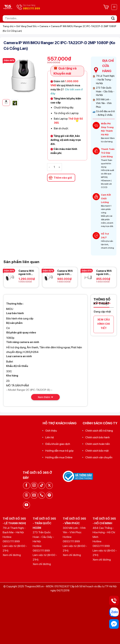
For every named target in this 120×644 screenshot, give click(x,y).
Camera (44, 26)
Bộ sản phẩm (14, 323)
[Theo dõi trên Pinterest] (49, 495)
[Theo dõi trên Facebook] (26, 486)
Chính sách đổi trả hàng (99, 431)
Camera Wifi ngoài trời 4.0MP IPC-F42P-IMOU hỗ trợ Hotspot (104, 273)
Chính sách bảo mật (97, 451)
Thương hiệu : (15, 304)
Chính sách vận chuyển (99, 457)
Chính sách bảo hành (98, 437)
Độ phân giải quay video (21, 332)
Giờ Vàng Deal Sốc (26, 26)
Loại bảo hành (15, 313)
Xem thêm (44, 397)
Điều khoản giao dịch (58, 444)
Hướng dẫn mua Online (59, 457)
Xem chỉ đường (12, 555)
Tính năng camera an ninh (23, 342)
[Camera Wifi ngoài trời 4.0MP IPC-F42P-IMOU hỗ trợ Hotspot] (88, 277)
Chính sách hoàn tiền (98, 444)
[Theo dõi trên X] (49, 486)
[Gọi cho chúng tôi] (42, 495)
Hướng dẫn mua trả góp (59, 451)
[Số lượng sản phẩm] (54, 167)
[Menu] (114, 7)
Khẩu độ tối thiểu (17, 366)
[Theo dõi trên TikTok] (42, 486)
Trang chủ (8, 26)
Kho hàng (12, 376)
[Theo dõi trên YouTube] (26, 505)
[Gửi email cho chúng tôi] (34, 495)
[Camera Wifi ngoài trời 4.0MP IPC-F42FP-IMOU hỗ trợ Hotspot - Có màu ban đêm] (49, 277)
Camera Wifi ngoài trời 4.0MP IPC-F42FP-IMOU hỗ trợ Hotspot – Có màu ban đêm (65, 273)
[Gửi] (113, 18)
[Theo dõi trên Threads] (26, 495)
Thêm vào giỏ (63, 178)
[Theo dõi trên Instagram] (34, 486)
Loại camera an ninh (19, 356)
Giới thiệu (51, 431)
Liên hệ (50, 437)
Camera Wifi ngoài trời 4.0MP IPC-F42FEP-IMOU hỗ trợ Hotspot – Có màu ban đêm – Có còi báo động (27, 273)
